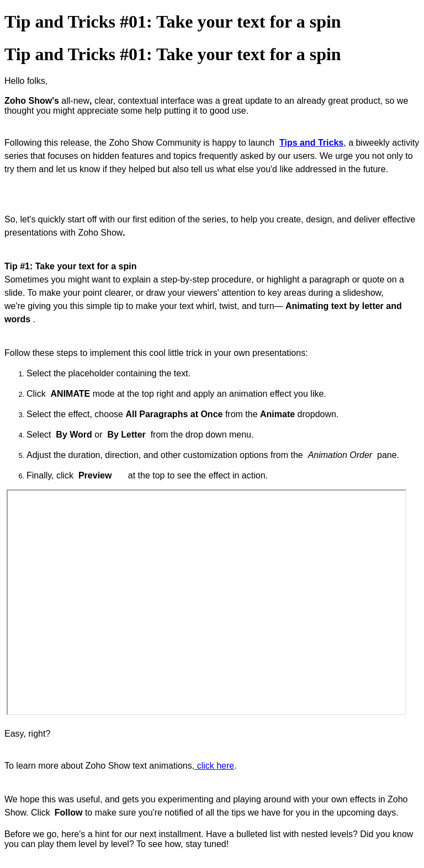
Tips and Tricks (311, 143)
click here (214, 766)
